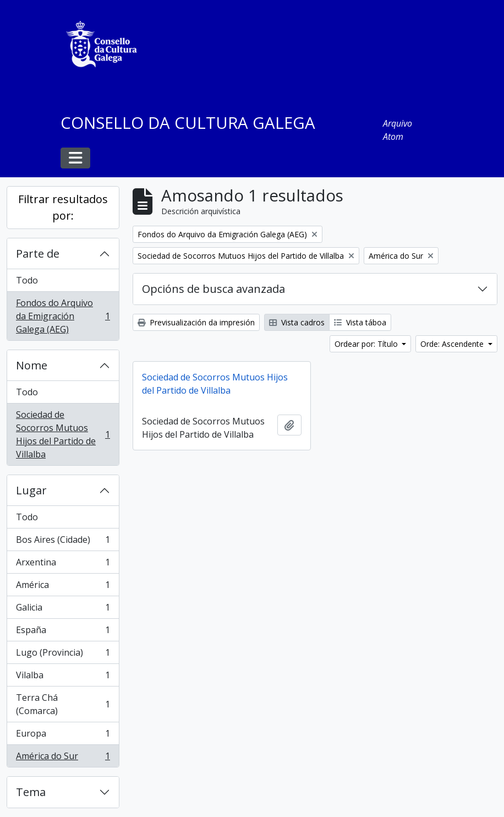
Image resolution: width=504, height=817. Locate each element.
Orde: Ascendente (453, 344)
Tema (31, 792)
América (63, 587)
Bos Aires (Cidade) (63, 542)
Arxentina (63, 565)
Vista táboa (360, 322)
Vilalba (63, 677)
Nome (32, 365)
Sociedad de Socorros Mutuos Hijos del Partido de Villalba (63, 434)
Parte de (38, 254)
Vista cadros (297, 322)
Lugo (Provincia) (63, 655)
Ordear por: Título (367, 344)
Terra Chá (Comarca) (63, 704)
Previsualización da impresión (196, 322)
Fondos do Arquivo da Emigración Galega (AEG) (63, 316)
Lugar (31, 490)
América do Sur (63, 758)
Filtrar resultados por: (63, 207)
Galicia (63, 610)
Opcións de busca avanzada (213, 289)
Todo (27, 280)
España (63, 632)
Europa (63, 736)
